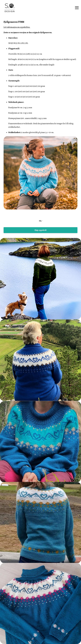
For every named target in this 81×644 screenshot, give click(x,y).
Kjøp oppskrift (40, 230)
